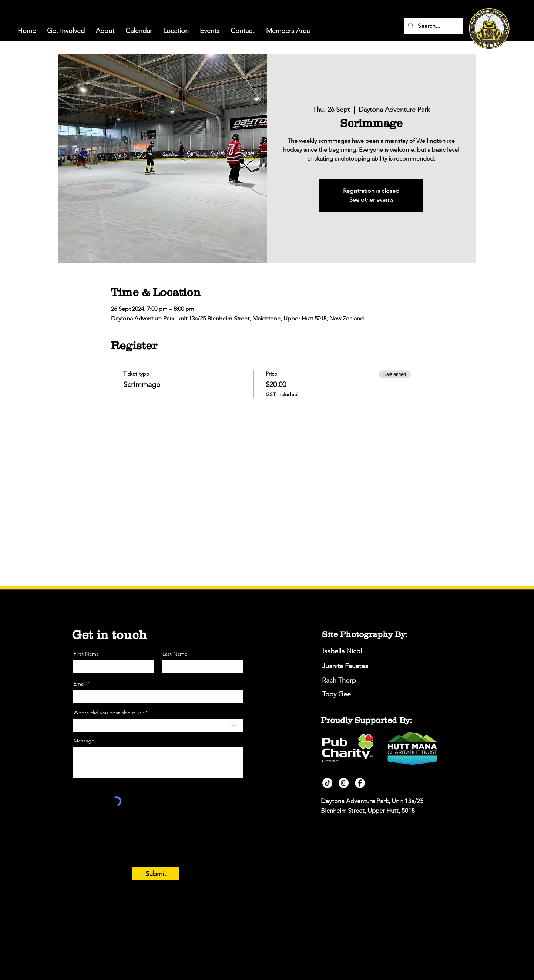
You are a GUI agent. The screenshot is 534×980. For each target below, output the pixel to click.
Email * (82, 684)
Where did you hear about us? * (111, 713)
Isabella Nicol (342, 651)
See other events (371, 200)
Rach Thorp (339, 680)
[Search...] (433, 26)
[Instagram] (344, 783)
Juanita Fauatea (345, 666)
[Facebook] (360, 783)
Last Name (175, 654)
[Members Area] (288, 31)
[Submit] (156, 874)
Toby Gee (337, 694)
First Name (86, 654)
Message (84, 741)
